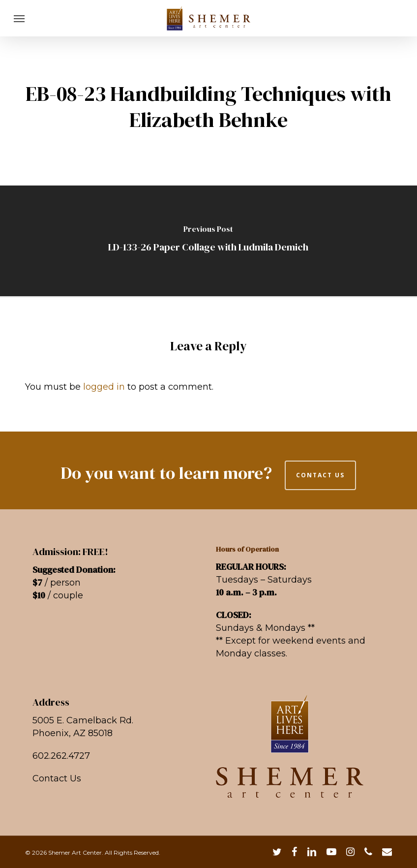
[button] (19, 18)
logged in (104, 387)
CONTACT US (320, 475)
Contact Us (57, 778)
